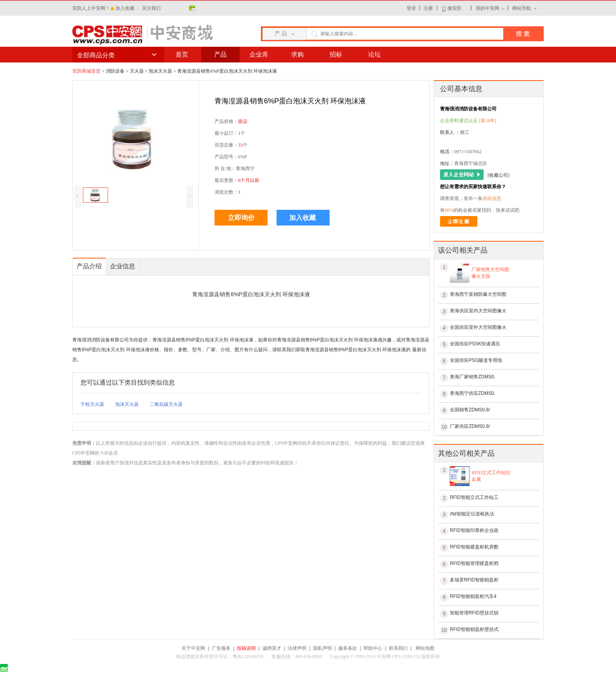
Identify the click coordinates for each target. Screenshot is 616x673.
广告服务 (221, 648)
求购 (297, 54)
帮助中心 (373, 648)
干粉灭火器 (92, 404)
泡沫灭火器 (160, 71)
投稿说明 (246, 648)
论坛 (374, 54)
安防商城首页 (86, 71)
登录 (411, 8)
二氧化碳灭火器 (166, 404)
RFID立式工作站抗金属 (491, 476)
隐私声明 (323, 648)
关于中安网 (193, 648)
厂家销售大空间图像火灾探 (490, 273)
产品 (220, 54)
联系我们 (398, 648)
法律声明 (297, 648)
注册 (428, 8)
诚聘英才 (272, 648)
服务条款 (348, 648)
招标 (336, 54)
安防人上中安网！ (91, 8)
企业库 (259, 54)
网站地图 (425, 648)
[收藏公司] (499, 175)
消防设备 (115, 71)
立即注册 (459, 221)
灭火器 (137, 71)
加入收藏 (126, 8)
